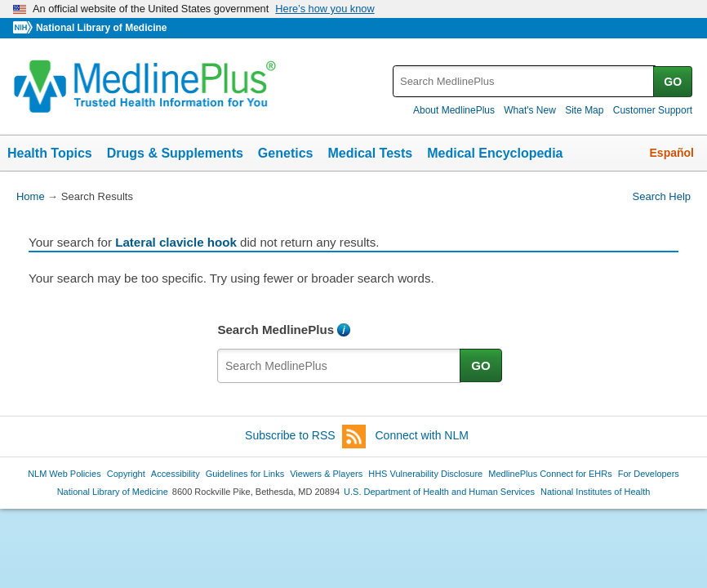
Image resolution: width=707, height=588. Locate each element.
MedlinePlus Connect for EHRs (550, 474)
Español (672, 153)
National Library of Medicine (101, 28)
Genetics (286, 153)
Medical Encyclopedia (495, 153)
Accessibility (176, 474)
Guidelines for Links (245, 474)
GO (673, 82)
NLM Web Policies (64, 474)
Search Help (662, 196)
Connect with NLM (422, 435)
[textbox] (524, 81)
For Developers (649, 474)
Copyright (126, 474)
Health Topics (50, 153)
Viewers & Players (326, 474)
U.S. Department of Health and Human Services (439, 492)
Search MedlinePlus (276, 330)
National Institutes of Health (595, 492)
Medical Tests (370, 153)
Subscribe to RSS (305, 437)
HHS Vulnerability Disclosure (425, 474)
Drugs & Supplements (175, 153)
